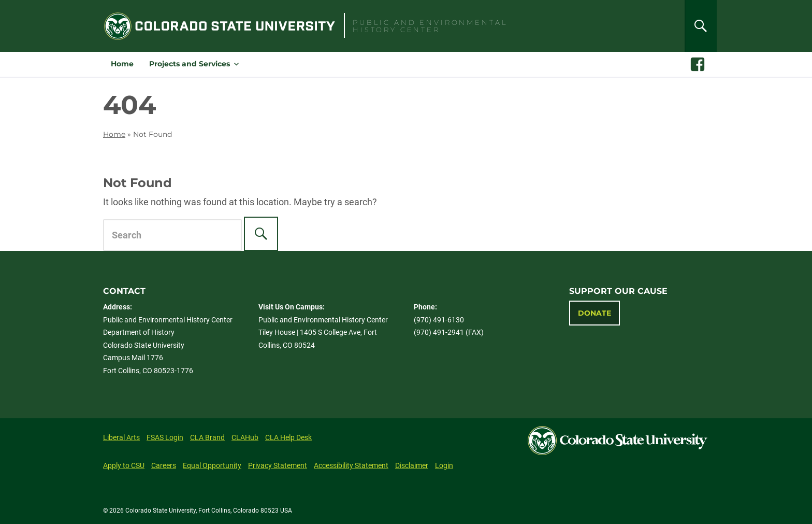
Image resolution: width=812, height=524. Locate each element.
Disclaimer (412, 465)
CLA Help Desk (288, 437)
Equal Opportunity (212, 465)
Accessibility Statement (351, 465)
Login (444, 465)
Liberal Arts (121, 437)
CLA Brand (207, 437)
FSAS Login (165, 437)
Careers (164, 465)
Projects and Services (190, 64)
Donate (594, 313)
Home (122, 64)
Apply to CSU (124, 465)
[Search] (701, 26)
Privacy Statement (278, 465)
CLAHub (245, 437)
